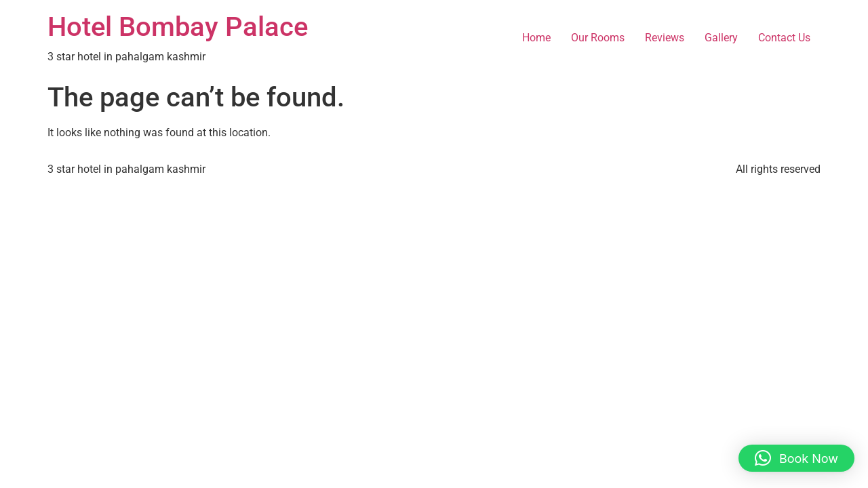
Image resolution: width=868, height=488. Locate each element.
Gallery (721, 38)
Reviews (665, 38)
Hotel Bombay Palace (178, 27)
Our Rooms (598, 38)
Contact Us (784, 38)
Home (536, 38)
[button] (796, 458)
